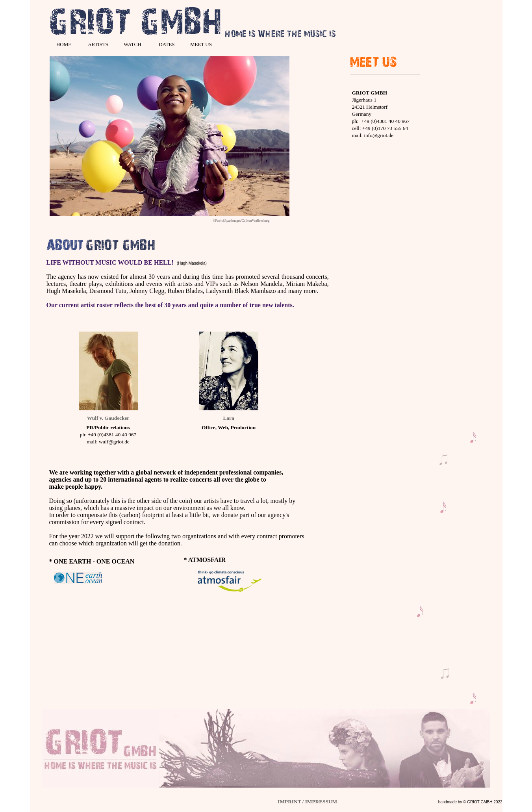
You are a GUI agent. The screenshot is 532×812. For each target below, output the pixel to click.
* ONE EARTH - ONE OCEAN (92, 561)
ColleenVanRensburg (256, 221)
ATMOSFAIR (207, 560)
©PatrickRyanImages (227, 221)
